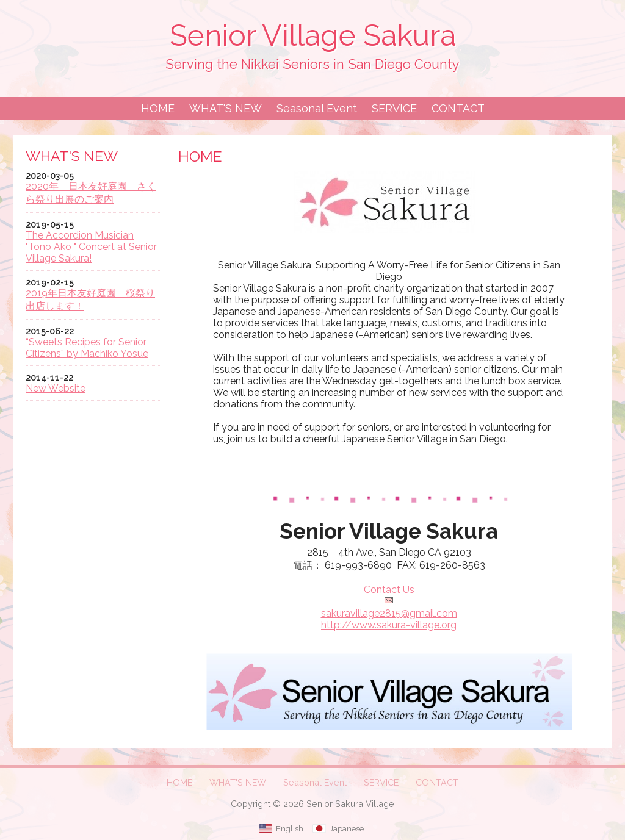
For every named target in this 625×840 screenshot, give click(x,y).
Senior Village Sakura (313, 35)
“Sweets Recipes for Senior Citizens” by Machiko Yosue (87, 348)
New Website (56, 388)
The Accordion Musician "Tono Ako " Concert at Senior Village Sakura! (91, 247)
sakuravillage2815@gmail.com (389, 613)
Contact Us (389, 590)
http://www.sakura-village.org (389, 625)
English (290, 829)
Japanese (347, 829)
